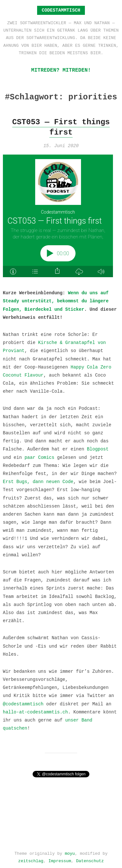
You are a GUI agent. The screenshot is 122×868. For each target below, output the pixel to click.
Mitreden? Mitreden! (61, 70)
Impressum (60, 859)
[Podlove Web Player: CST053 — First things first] (61, 216)
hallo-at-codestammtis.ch (36, 712)
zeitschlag (31, 859)
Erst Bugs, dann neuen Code (38, 481)
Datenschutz (90, 859)
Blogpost (98, 449)
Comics (46, 457)
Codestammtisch (61, 10)
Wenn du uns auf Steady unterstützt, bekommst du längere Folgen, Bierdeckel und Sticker (56, 301)
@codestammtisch (23, 704)
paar (30, 457)
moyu (70, 852)
